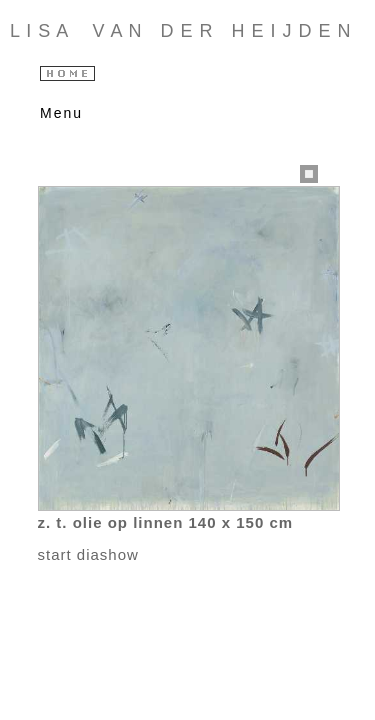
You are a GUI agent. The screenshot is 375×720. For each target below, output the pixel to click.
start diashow (88, 554)
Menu (57, 113)
